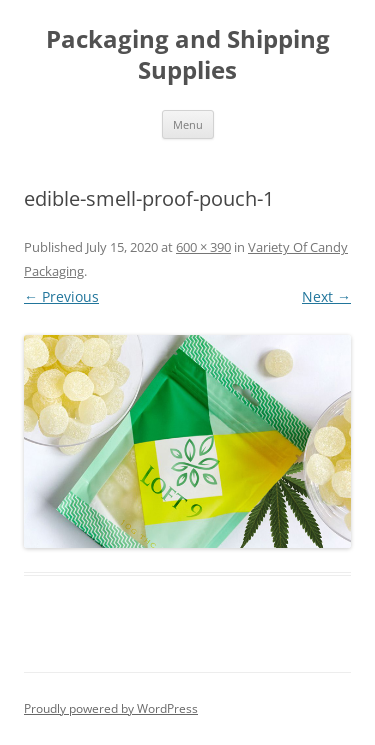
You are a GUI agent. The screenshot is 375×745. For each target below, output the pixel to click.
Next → (326, 296)
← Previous (61, 296)
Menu (188, 124)
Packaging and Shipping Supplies (188, 55)
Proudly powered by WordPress (111, 708)
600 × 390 (203, 247)
